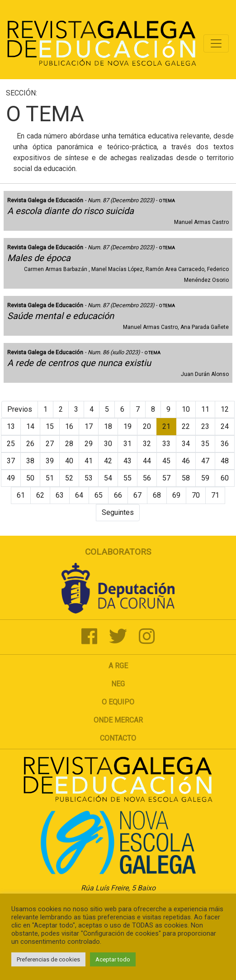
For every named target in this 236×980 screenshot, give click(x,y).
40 (69, 461)
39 (50, 461)
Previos (20, 409)
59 (205, 478)
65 (99, 495)
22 (186, 426)
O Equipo (118, 702)
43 (127, 461)
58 (186, 478)
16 (69, 426)
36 (225, 444)
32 (147, 444)
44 (147, 461)
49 (11, 478)
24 (225, 426)
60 (225, 478)
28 (69, 444)
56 (147, 478)
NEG (118, 684)
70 (196, 495)
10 (186, 409)
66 (118, 495)
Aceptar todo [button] (113, 959)
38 (30, 461)
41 (89, 461)
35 (205, 444)
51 (50, 478)
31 (127, 444)
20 (147, 426)
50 (30, 478)
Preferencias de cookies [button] (48, 959)
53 (89, 478)
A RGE (118, 666)
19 (127, 426)
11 (205, 409)
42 (108, 461)
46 (186, 461)
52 (69, 478)
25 (11, 444)
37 (11, 461)
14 (30, 426)
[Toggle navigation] (216, 43)
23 (205, 426)
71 (215, 495)
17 (89, 426)
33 (166, 444)
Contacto (118, 738)
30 (108, 444)
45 (166, 461)
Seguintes (118, 512)
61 (21, 495)
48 (225, 461)
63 (60, 495)
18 (108, 426)
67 (137, 495)
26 (30, 444)
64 (79, 495)
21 (166, 426)
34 (186, 444)
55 (127, 478)
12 (225, 409)
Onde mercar (118, 720)
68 (157, 495)
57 (166, 478)
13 (11, 426)
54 (108, 478)
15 (50, 426)
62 (40, 495)
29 (89, 444)
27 (50, 444)
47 (205, 461)
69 (176, 495)
